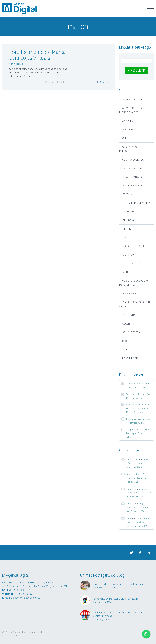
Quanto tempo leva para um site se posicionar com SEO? (138, 522)
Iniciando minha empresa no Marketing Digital (138, 421)
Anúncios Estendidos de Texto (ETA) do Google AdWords (139, 493)
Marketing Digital (134, 246)
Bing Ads (128, 130)
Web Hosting (133, 459)
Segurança (129, 324)
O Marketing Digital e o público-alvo (136, 478)
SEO (125, 341)
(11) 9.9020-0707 (23, 594)
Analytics (129, 121)
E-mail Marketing (133, 186)
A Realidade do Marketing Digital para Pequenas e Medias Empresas (138, 408)
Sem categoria (132, 332)
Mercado (128, 255)
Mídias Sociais (131, 263)
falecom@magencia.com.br (26, 598)
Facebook (128, 212)
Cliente (127, 138)
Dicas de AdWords (134, 177)
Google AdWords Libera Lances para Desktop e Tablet (137, 433)
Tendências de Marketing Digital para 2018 (138, 396)
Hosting (130, 489)
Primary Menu (150, 8)
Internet (128, 229)
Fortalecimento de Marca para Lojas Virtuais (37, 55)
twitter (132, 553)
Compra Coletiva (133, 160)
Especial (128, 194)
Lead (125, 237)
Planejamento (132, 294)
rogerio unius (133, 474)
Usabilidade (130, 358)
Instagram (129, 220)
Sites (126, 350)
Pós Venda (129, 315)
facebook (140, 553)
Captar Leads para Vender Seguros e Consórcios (138, 386)
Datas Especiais (132, 168)
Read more (104, 82)
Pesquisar (138, 70)
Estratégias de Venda (136, 203)
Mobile (127, 272)
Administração (16, 64)
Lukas (129, 518)
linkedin (148, 553)
